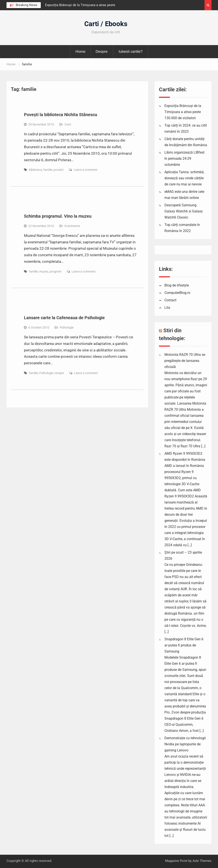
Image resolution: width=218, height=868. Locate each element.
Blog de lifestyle (177, 285)
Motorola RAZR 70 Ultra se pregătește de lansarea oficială (185, 361)
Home (80, 52)
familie (48, 170)
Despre (102, 52)
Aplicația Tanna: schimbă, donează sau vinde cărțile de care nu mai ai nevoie (184, 178)
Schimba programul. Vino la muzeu (58, 216)
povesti (58, 170)
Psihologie (67, 327)
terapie (59, 373)
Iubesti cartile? (131, 52)
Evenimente (72, 226)
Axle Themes (202, 861)
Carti (68, 124)
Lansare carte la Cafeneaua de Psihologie (64, 318)
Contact (170, 300)
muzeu (44, 271)
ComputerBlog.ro (177, 293)
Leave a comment (86, 170)
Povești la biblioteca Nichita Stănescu (61, 115)
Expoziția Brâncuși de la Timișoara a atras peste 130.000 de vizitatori (183, 112)
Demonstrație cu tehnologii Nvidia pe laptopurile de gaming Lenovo (185, 744)
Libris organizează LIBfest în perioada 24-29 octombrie (184, 159)
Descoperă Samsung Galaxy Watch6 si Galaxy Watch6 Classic (184, 211)
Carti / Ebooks (106, 24)
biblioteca (35, 170)
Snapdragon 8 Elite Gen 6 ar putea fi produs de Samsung (184, 645)
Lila (167, 308)
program (56, 271)
